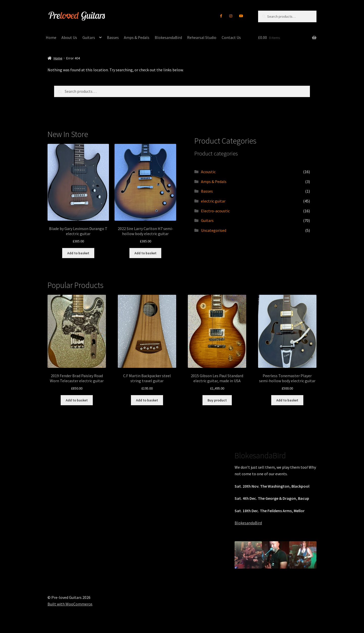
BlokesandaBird (168, 37)
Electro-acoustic (215, 211)
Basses (113, 37)
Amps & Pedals (137, 37)
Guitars (89, 37)
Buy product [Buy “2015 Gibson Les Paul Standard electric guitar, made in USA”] (217, 400)
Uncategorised (214, 230)
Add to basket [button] (78, 253)
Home (51, 37)
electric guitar (213, 201)
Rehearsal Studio (202, 37)
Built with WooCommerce (70, 604)
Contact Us (231, 37)
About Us (69, 37)
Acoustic (208, 172)
